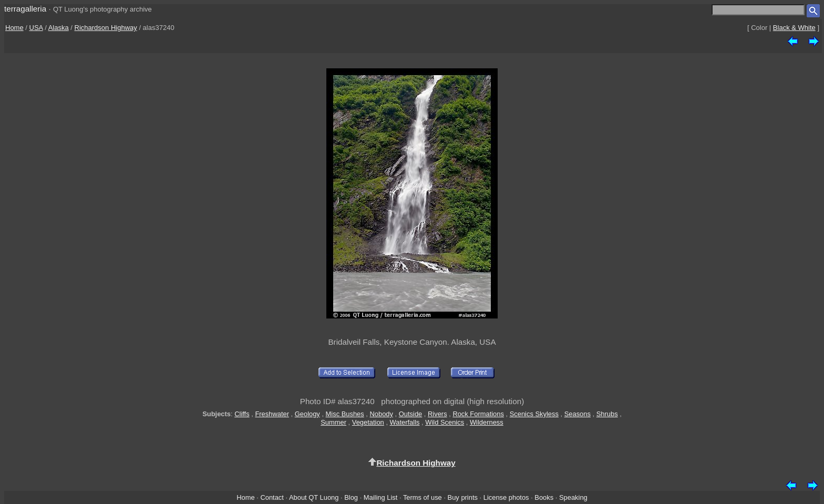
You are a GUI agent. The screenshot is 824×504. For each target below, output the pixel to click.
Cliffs (242, 414)
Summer (333, 422)
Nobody (382, 414)
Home (14, 28)
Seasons (578, 414)
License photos (506, 497)
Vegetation (368, 422)
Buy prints (463, 497)
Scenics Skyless (534, 414)
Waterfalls (405, 422)
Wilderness (487, 422)
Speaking (573, 497)
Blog (351, 497)
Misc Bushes (345, 414)
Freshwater (272, 414)
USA (36, 28)
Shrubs (607, 414)
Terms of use (423, 497)
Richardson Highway (106, 28)
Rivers (437, 414)
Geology (307, 414)
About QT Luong (314, 497)
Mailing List (381, 497)
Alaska (59, 28)
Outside (410, 414)
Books (544, 497)
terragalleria (25, 9)
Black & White (794, 28)
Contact (272, 497)
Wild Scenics (445, 422)
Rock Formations (478, 414)
